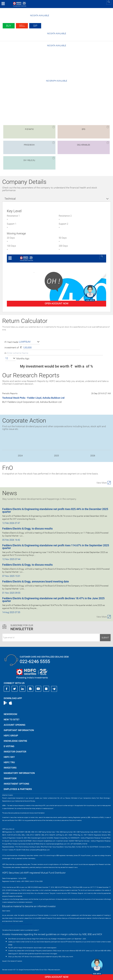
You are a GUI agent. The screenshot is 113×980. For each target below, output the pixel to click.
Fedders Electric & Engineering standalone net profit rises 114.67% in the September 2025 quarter (56, 547)
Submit (105, 638)
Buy (9, 26)
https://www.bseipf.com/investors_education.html (17, 924)
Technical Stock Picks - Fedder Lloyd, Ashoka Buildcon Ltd (33, 398)
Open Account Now (56, 977)
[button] (29, 342)
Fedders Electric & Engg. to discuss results (27, 529)
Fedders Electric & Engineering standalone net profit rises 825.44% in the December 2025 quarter (55, 510)
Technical (10, 199)
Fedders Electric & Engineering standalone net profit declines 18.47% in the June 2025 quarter (53, 600)
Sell (22, 26)
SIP (35, 26)
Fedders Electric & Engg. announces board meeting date (36, 581)
